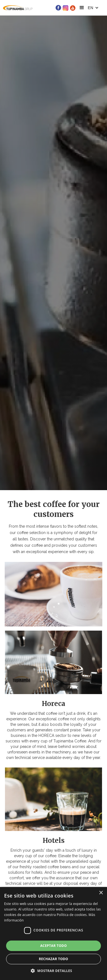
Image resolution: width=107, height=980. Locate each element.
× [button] (101, 893)
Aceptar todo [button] (53, 946)
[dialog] (53, 933)
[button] (82, 8)
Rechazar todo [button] (53, 959)
